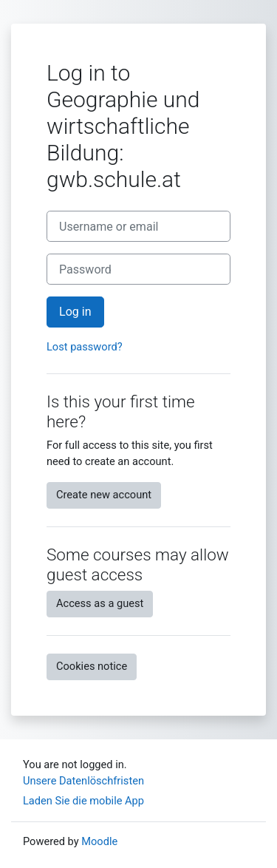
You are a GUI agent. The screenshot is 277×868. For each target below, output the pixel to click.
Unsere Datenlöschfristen (83, 781)
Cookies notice (92, 666)
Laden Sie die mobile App (83, 801)
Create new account (104, 495)
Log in (75, 312)
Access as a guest (100, 603)
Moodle (99, 841)
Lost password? (85, 347)
